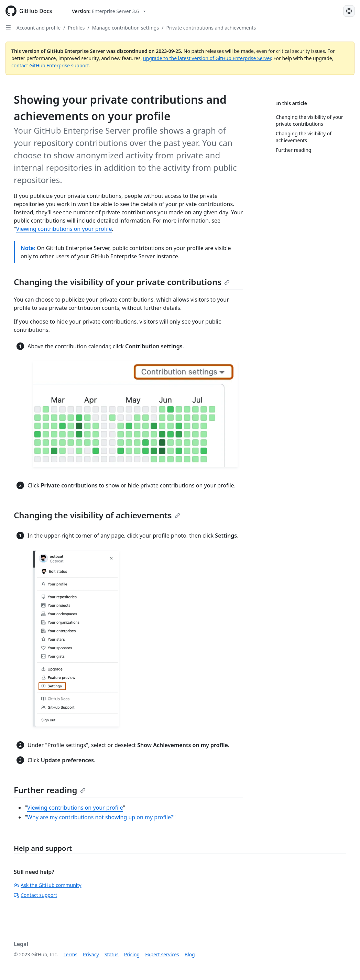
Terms (70, 954)
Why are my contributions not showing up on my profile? (100, 817)
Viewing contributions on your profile (64, 229)
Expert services (162, 954)
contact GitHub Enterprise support (50, 65)
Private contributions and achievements (211, 28)
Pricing (132, 954)
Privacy (91, 954)
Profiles (76, 28)
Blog (190, 954)
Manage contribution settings (126, 28)
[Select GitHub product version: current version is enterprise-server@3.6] (109, 11)
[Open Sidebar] (8, 27)
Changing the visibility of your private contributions (122, 282)
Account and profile (39, 28)
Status (112, 954)
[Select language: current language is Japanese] (349, 11)
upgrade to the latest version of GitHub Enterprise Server (207, 58)
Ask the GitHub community (48, 885)
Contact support (35, 895)
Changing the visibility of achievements (97, 515)
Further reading (50, 790)
